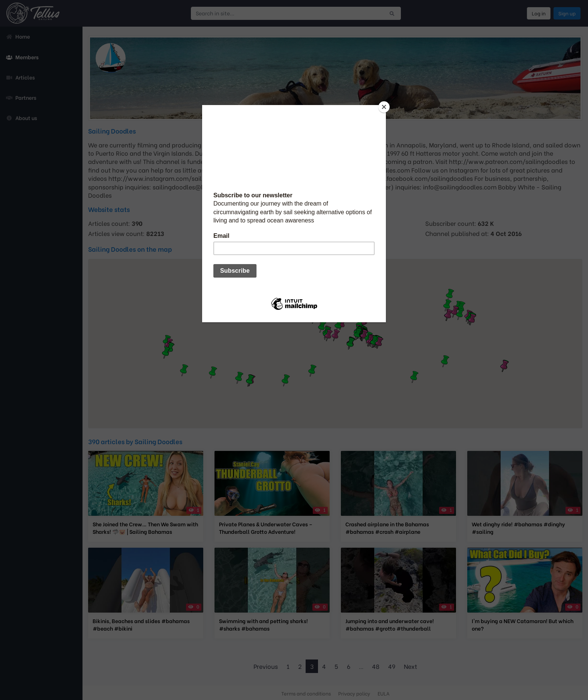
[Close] (384, 107)
